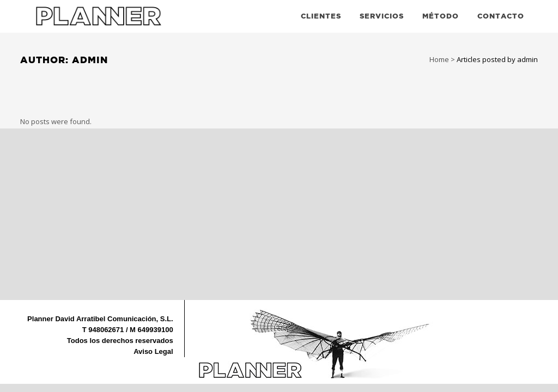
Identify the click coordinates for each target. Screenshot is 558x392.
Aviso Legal (153, 351)
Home (439, 59)
